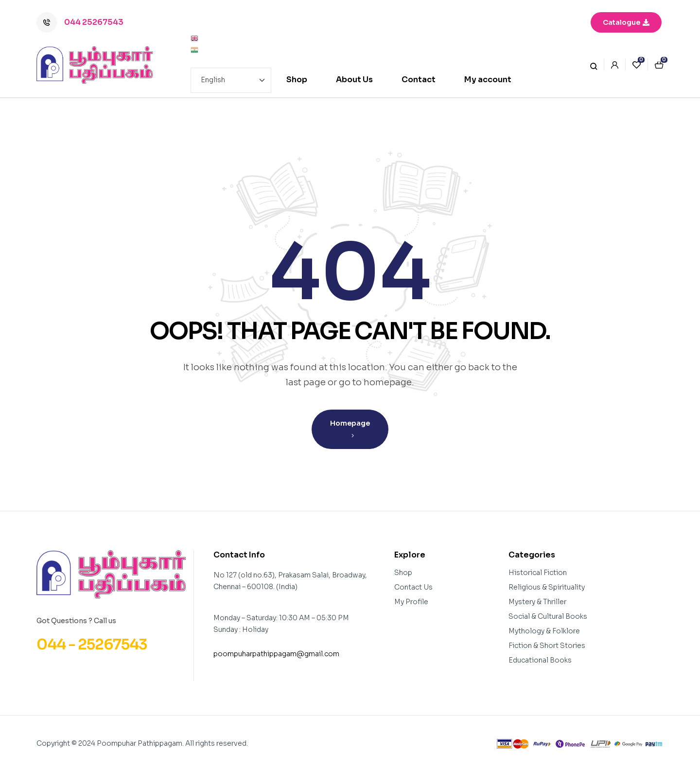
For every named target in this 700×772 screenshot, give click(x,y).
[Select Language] (231, 80)
